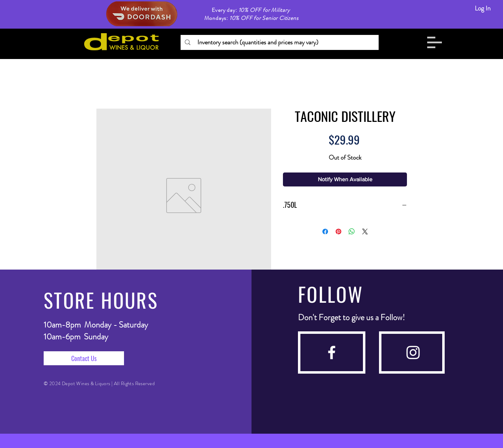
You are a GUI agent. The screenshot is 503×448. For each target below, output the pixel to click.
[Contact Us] (84, 358)
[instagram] (413, 352)
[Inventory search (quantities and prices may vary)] (279, 42)
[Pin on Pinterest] (338, 232)
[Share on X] (365, 232)
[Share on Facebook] (325, 232)
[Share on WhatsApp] (352, 232)
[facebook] (332, 352)
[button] (435, 42)
